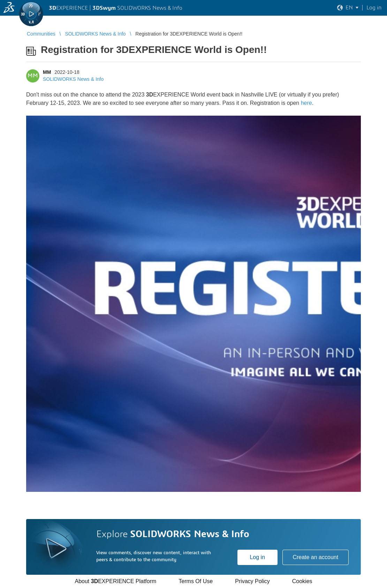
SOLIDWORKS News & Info (73, 79)
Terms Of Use (196, 581)
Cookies (302, 581)
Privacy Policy (252, 581)
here (306, 103)
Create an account (315, 557)
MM (47, 72)
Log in (257, 557)
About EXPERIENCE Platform (115, 581)
